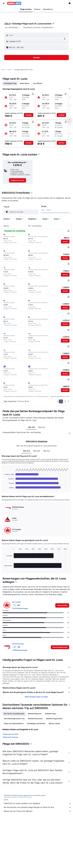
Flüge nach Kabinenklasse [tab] (14, 723)
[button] (4, 3)
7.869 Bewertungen (20, 650)
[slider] (70, 213)
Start (3, 70)
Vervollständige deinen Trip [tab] (14, 719)
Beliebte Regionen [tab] (35, 714)
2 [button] (65, 401)
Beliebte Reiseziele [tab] (35, 719)
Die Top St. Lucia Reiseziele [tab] (14, 714)
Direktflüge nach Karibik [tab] (36, 723)
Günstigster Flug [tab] (10, 83)
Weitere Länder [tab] (54, 723)
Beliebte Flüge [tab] (51, 714)
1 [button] (61, 401)
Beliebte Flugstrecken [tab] (54, 719)
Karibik (9, 70)
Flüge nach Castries (11, 734)
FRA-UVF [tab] (31, 427)
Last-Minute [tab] (38, 83)
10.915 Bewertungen (20, 608)
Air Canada (17, 602)
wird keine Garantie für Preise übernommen (18, 797)
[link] (18, 180)
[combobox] (13, 28)
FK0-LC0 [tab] (26, 451)
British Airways (18, 644)
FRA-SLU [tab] (42, 427)
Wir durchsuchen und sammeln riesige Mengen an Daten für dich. (38, 807)
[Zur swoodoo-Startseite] (14, 3)
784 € (7, 24)
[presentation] (53, 23)
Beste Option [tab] (25, 83)
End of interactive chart (3, 488)
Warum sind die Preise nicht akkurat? (38, 811)
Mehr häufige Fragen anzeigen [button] (36, 697)
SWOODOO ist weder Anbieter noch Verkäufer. (38, 803)
